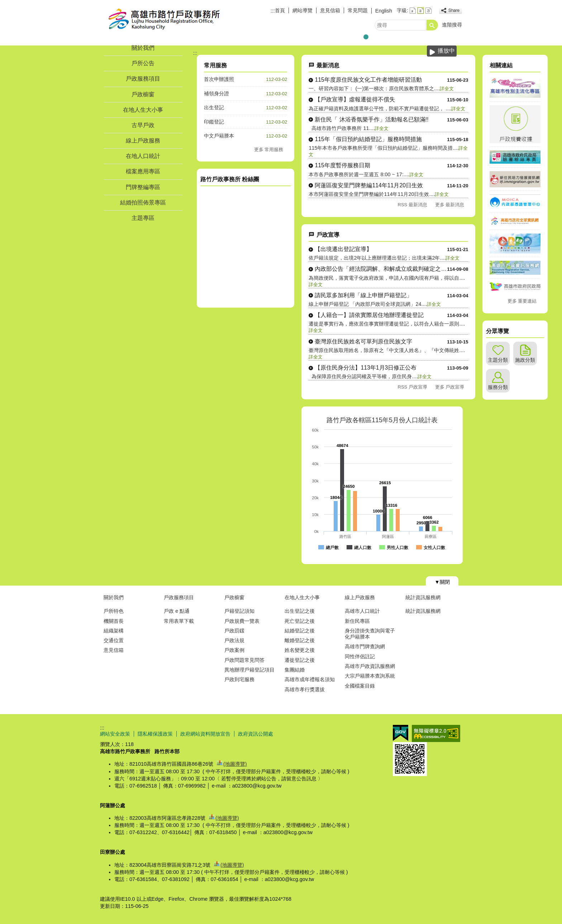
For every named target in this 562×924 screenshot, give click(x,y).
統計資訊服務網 (423, 597)
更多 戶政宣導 (450, 387)
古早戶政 (143, 125)
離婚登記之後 (300, 640)
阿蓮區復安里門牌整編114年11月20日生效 (369, 185)
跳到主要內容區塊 (4, 4)
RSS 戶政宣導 (413, 387)
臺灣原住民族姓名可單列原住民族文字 (363, 341)
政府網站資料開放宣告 (205, 734)
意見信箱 (330, 10)
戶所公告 (143, 63)
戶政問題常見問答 (244, 660)
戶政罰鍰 (234, 631)
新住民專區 (357, 621)
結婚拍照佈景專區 (143, 203)
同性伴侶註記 (360, 656)
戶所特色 (114, 611)
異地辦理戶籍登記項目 (249, 670)
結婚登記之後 (300, 631)
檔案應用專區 (143, 171)
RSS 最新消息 (413, 205)
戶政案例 (234, 650)
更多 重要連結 (522, 301)
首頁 (280, 10)
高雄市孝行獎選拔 (305, 689)
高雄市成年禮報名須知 (310, 679)
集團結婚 (295, 670)
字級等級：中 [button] (421, 11)
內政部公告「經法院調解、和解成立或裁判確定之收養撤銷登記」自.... (381, 269)
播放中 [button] (446, 51)
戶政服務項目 (143, 79)
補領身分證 (216, 93)
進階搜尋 (452, 25)
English (384, 11)
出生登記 (214, 107)
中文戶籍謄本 (219, 136)
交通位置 (114, 640)
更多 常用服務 (269, 150)
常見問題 (358, 10)
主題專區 (143, 218)
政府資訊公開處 (256, 734)
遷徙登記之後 (300, 660)
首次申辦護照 (219, 79)
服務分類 (498, 387)
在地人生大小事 (143, 110)
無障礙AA (436, 733)
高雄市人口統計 (362, 611)
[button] (432, 25)
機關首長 (114, 621)
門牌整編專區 (143, 187)
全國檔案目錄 (360, 686)
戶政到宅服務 (239, 679)
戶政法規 (234, 640)
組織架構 (114, 631)
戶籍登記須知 (239, 611)
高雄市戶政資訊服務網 (370, 666)
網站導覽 (303, 10)
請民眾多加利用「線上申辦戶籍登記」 (363, 295)
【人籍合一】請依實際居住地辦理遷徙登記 (369, 315)
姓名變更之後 (300, 650)
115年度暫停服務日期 (342, 165)
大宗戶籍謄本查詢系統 (370, 676)
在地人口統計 (143, 156)
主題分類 (498, 360)
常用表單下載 (179, 621)
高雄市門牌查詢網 (365, 646)
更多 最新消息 (450, 205)
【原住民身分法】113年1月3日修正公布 (366, 368)
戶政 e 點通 (177, 611)
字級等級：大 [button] (428, 11)
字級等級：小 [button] (413, 11)
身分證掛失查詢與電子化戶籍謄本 (370, 634)
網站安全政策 (115, 734)
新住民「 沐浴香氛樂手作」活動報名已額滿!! (372, 119)
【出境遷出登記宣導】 (343, 249)
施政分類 (525, 360)
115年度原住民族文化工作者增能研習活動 (368, 80)
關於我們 (143, 48)
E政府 (401, 733)
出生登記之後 (300, 611)
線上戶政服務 (143, 141)
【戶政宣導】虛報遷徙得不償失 (355, 99)
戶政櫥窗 (143, 94)
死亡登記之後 (300, 621)
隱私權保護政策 (155, 734)
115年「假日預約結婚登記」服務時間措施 (368, 139)
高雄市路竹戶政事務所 (161, 19)
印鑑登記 (214, 122)
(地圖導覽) (235, 764)
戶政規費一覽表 (242, 621)
